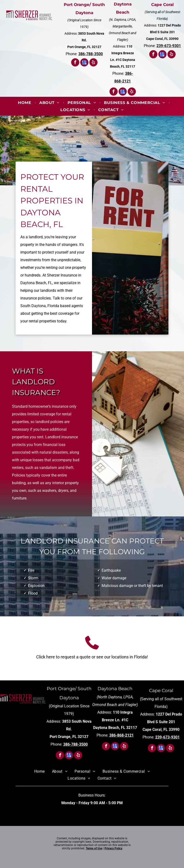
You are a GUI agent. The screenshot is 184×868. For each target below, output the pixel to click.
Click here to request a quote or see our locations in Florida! (92, 657)
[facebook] (75, 63)
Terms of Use (94, 848)
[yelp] (93, 63)
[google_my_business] (84, 63)
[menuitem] (25, 103)
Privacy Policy (113, 848)
